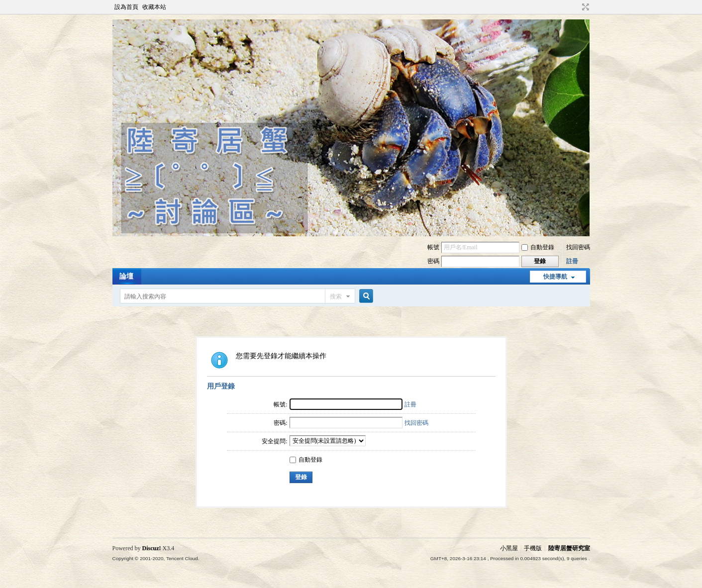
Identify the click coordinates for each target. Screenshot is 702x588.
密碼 (433, 261)
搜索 (336, 296)
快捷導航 (555, 277)
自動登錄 (538, 247)
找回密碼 (578, 247)
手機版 (533, 548)
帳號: (280, 404)
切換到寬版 (584, 7)
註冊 (572, 261)
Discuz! (152, 548)
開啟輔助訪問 (576, 7)
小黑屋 (509, 548)
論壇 (126, 276)
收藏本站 (154, 7)
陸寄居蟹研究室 (569, 548)
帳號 (433, 247)
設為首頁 (126, 7)
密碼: (280, 423)
